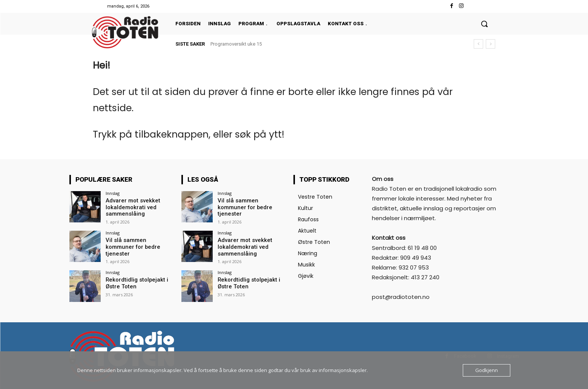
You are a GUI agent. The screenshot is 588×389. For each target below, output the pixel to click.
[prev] (478, 44)
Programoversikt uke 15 (236, 44)
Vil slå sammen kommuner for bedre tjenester (139, 243)
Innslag (113, 193)
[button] (484, 24)
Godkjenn (487, 370)
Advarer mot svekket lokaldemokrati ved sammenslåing (131, 207)
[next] (491, 44)
